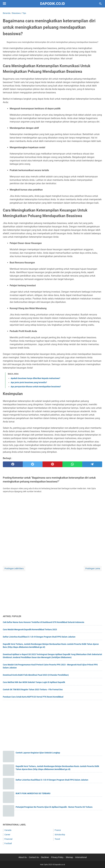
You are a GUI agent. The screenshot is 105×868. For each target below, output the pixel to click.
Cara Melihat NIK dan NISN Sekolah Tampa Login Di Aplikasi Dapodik (34, 682)
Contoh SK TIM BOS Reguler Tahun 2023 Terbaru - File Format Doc (33, 690)
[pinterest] (52, 464)
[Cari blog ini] (100, 4)
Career (7, 835)
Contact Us (34, 857)
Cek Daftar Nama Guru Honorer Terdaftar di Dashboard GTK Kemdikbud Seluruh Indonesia (44, 622)
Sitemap (69, 857)
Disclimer (45, 857)
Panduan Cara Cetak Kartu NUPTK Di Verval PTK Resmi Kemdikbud (33, 697)
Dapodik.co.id (52, 4)
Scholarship (60, 835)
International (81, 857)
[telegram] (92, 464)
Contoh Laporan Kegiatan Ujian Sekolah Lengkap (38, 753)
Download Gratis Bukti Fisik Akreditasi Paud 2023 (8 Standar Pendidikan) (36, 675)
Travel (57, 839)
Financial (8, 839)
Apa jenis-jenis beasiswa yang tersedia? (29, 382)
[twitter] (33, 464)
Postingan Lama (93, 568)
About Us (23, 857)
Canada (8, 830)
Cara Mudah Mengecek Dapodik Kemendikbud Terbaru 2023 (30, 629)
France (58, 830)
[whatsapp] (72, 464)
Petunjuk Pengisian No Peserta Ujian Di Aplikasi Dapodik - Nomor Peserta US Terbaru (54, 807)
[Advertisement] (52, 592)
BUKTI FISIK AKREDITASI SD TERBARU (33, 793)
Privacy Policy (57, 857)
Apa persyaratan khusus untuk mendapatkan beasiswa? (36, 387)
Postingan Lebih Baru (14, 568)
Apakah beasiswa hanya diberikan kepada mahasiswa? (35, 378)
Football (8, 843)
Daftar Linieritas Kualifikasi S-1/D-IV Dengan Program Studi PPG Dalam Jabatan (39, 637)
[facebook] (13, 464)
